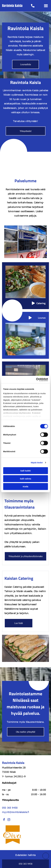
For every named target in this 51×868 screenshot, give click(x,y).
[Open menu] (46, 6)
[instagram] (9, 820)
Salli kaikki (26, 471)
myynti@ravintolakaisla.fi (16, 812)
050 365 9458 (10, 808)
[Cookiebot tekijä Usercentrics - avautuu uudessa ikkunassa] (36, 380)
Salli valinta (26, 479)
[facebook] (4, 820)
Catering (41, 303)
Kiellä (25, 487)
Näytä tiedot (37, 463)
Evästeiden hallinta (26, 855)
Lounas (42, 318)
